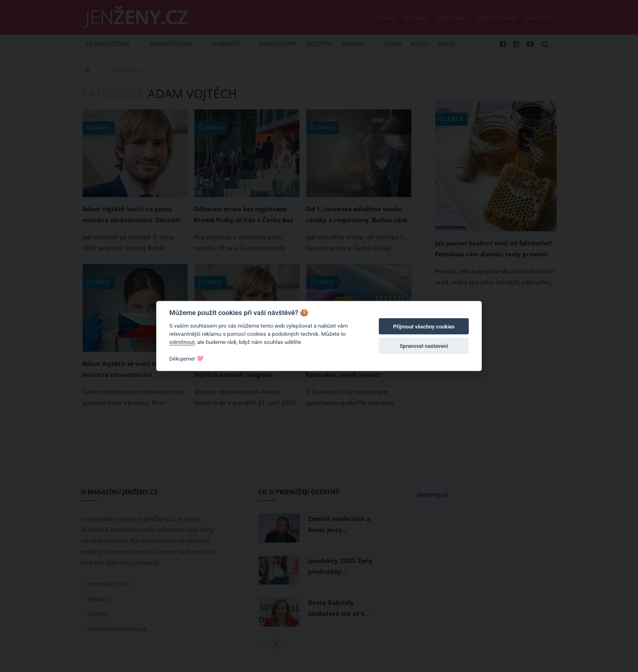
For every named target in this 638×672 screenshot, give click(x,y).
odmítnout (182, 342)
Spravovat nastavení (424, 346)
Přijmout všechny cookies (424, 327)
